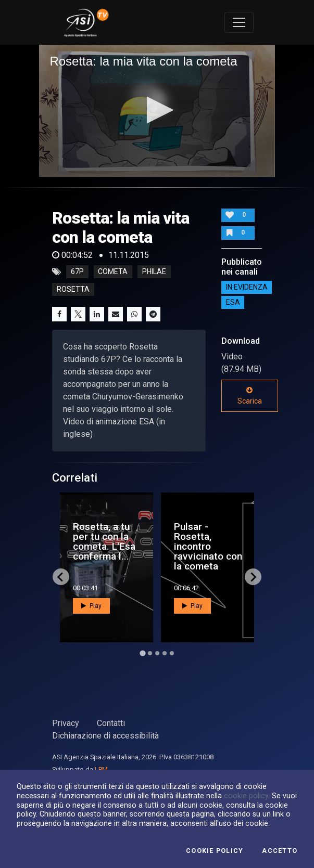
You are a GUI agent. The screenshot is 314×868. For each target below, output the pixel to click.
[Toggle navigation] (239, 22)
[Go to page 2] (150, 653)
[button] (157, 110)
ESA (233, 302)
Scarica (250, 396)
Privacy (66, 723)
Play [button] (91, 606)
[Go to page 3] (157, 653)
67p (77, 272)
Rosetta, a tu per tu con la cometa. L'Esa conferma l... (104, 542)
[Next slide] (253, 577)
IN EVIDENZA (247, 287)
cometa (113, 272)
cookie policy (246, 796)
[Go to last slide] (61, 577)
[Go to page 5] (172, 653)
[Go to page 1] (142, 653)
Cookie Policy (215, 851)
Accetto (280, 851)
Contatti (111, 723)
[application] (157, 111)
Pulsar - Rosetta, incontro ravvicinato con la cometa (208, 547)
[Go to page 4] (165, 653)
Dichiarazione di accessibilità (105, 736)
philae (154, 272)
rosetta (73, 290)
